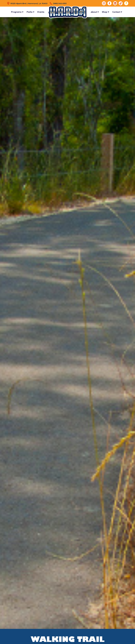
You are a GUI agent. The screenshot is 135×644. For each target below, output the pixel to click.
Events (41, 12)
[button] (17, 12)
